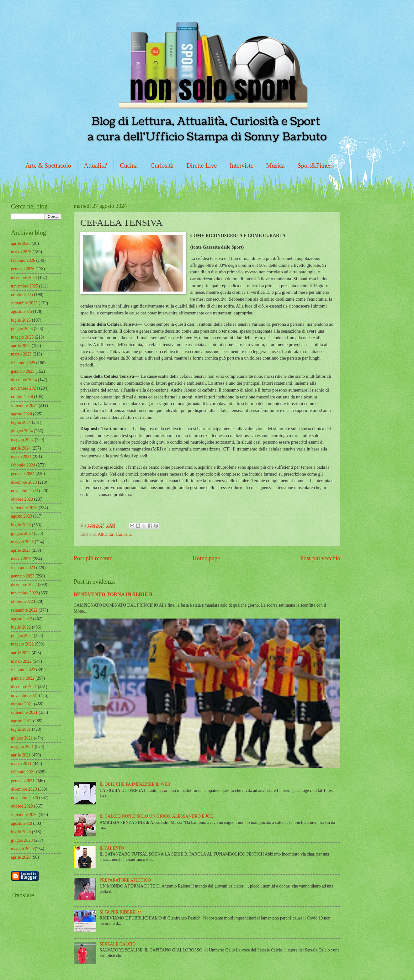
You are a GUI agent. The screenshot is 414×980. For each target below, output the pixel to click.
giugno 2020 (22, 840)
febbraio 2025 (23, 363)
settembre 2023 (24, 508)
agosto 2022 (21, 619)
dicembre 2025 (24, 278)
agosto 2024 (21, 414)
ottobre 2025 (22, 295)
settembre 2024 (24, 406)
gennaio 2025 (23, 371)
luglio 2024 (21, 422)
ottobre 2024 (22, 397)
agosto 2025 (21, 311)
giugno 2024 (22, 431)
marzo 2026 (21, 252)
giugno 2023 (22, 533)
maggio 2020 (22, 849)
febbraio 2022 (23, 670)
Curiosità (162, 166)
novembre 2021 (24, 695)
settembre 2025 (24, 303)
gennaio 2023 (23, 576)
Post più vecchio (320, 558)
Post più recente (93, 558)
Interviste (242, 166)
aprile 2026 (21, 243)
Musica (276, 166)
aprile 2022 (21, 653)
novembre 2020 (24, 798)
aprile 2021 (21, 755)
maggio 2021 (22, 747)
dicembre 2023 (24, 482)
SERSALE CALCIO (118, 944)
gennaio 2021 (23, 781)
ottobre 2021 (22, 704)
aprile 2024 (21, 448)
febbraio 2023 (23, 568)
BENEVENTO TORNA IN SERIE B (113, 594)
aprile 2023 (21, 550)
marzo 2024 (21, 457)
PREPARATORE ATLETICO (125, 880)
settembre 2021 (24, 712)
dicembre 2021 (24, 687)
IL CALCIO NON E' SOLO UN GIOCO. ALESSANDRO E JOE (156, 816)
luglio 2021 (21, 729)
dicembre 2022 (24, 585)
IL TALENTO (112, 848)
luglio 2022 (21, 627)
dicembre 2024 (24, 380)
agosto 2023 (21, 516)
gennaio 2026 (23, 269)
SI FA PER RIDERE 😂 (121, 912)
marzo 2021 (21, 764)
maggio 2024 (22, 440)
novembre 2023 (24, 491)
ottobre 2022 (22, 601)
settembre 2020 (24, 815)
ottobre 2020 (22, 806)
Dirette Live (202, 166)
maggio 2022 (22, 644)
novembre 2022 (24, 593)
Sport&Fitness (316, 166)
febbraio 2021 (23, 772)
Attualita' (96, 166)
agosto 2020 (21, 823)
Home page (206, 558)
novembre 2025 (24, 286)
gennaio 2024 (23, 474)
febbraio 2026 (23, 260)
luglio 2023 (21, 525)
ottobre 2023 (22, 499)
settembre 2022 (24, 610)
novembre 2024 (24, 388)
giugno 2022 (22, 636)
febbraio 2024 (23, 465)
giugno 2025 (22, 329)
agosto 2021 (21, 721)
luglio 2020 (21, 832)
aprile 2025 (21, 346)
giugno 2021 (22, 738)
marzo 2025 (21, 354)
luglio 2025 (21, 320)
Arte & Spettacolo (48, 166)
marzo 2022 (21, 661)
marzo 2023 (21, 559)
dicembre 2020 (24, 789)
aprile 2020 (21, 857)
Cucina (129, 166)
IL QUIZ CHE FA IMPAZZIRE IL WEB (135, 784)
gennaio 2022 (23, 678)
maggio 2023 (22, 542)
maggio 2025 (22, 337)
